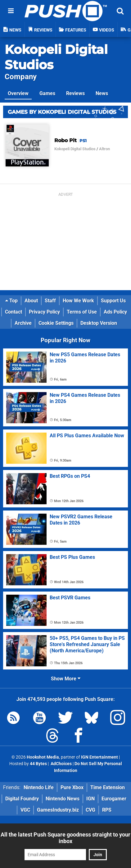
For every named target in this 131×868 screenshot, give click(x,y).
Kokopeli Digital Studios (75, 149)
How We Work (78, 301)
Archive (23, 323)
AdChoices (61, 764)
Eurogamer (114, 799)
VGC (25, 810)
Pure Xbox (72, 787)
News (102, 93)
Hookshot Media (43, 757)
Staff (50, 301)
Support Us (113, 301)
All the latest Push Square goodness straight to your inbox (65, 838)
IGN (90, 799)
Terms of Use (82, 312)
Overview (18, 93)
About (31, 301)
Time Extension (108, 787)
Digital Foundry (22, 799)
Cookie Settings (56, 323)
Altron (104, 149)
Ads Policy (115, 312)
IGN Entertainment (99, 757)
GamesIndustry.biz (58, 810)
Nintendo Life (39, 787)
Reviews (75, 93)
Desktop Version (99, 323)
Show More (66, 679)
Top (11, 301)
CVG (90, 810)
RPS (107, 810)
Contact (14, 312)
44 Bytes (38, 764)
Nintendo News (63, 799)
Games (47, 93)
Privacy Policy (44, 312)
